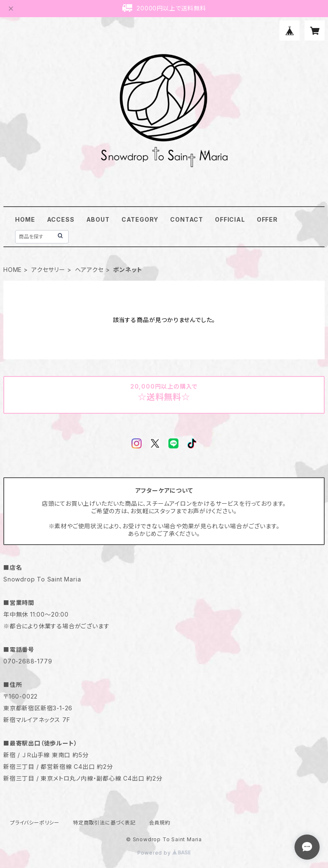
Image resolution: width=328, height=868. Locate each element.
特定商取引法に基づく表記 (104, 823)
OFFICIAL (230, 219)
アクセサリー (48, 270)
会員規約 (160, 823)
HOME (25, 219)
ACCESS (61, 219)
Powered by (164, 853)
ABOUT (98, 219)
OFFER (267, 219)
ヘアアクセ (89, 270)
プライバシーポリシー (35, 823)
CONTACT (187, 219)
